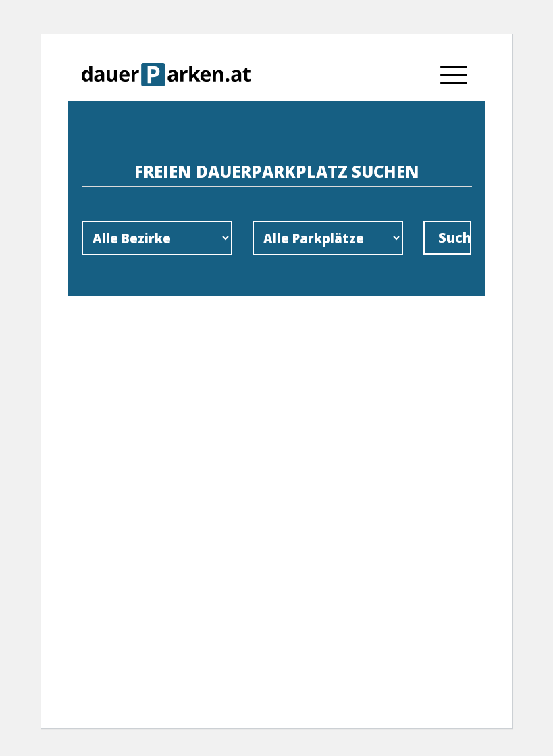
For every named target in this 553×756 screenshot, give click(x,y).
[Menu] (454, 74)
